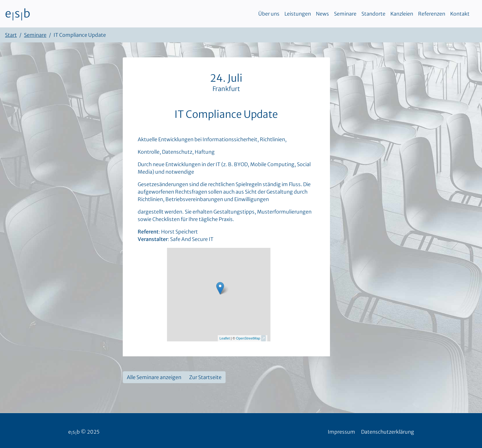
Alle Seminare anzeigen (154, 377)
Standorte (373, 14)
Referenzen (432, 14)
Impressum (341, 432)
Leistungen (298, 14)
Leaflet (224, 338)
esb (18, 14)
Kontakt (460, 14)
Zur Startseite (205, 377)
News (322, 14)
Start (11, 35)
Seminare (345, 14)
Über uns (269, 14)
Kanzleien (402, 14)
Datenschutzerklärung (388, 432)
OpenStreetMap (248, 338)
